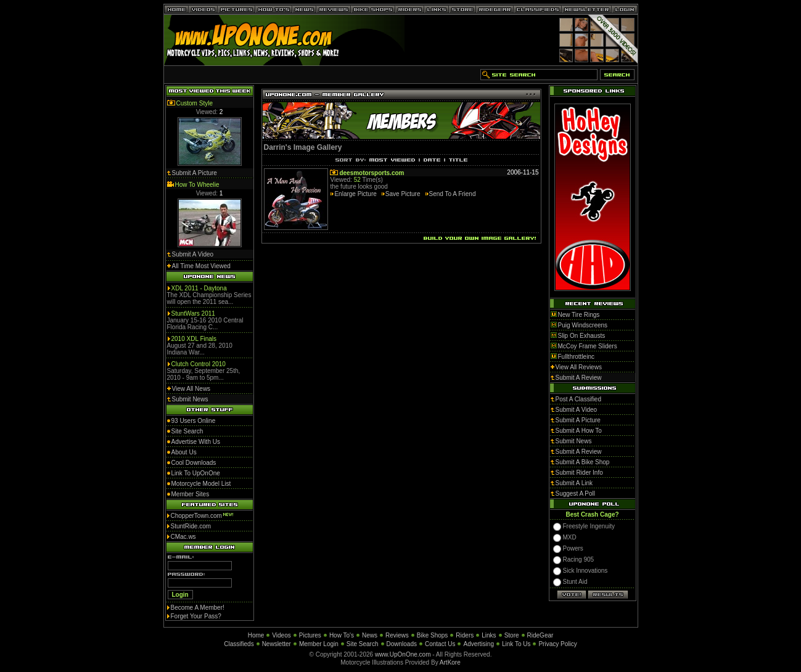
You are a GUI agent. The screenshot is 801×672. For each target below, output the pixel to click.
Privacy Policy (557, 644)
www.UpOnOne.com (403, 654)
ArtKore (450, 662)
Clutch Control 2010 (199, 364)
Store (512, 635)
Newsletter (277, 644)
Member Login (319, 644)
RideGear (540, 635)
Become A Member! (198, 608)
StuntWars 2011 (193, 313)
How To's (342, 635)
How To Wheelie (197, 185)
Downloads (402, 644)
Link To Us (516, 644)
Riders (465, 635)
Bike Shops (433, 635)
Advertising (478, 644)
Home (256, 635)
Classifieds (239, 644)
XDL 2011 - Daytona (199, 288)
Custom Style (195, 103)
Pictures (310, 635)
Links (489, 635)
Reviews (397, 635)
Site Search (363, 644)
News (370, 635)
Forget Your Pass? (196, 616)
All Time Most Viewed (201, 266)
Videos (281, 635)
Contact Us (440, 644)
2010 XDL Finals (194, 339)
